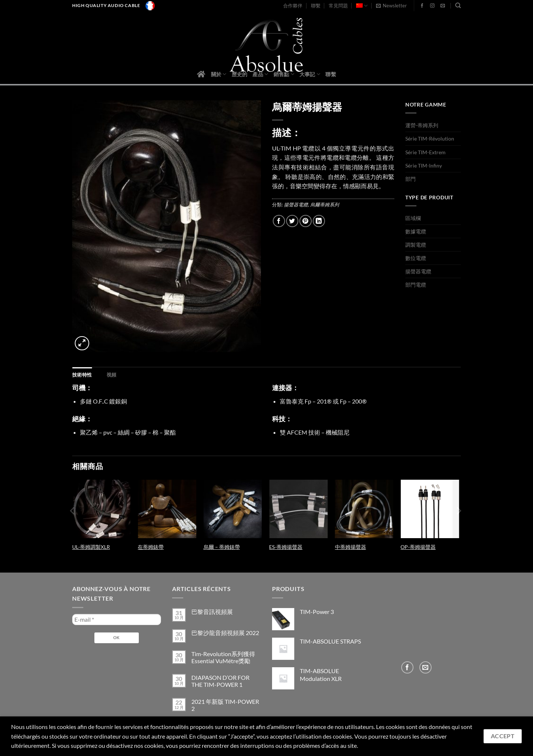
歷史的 (240, 74)
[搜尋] (458, 6)
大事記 (310, 74)
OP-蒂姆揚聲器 (418, 547)
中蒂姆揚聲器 (351, 547)
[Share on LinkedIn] (319, 221)
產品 (260, 74)
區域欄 (413, 218)
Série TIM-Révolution (430, 139)
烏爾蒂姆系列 (325, 205)
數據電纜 (416, 231)
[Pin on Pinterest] (306, 221)
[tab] (82, 375)
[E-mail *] (117, 620)
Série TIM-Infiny (424, 166)
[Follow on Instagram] (432, 6)
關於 (219, 74)
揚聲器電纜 (296, 205)
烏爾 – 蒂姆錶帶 (222, 547)
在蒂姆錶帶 (151, 547)
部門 (410, 179)
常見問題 (338, 6)
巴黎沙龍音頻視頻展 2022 (225, 633)
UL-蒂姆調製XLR (91, 547)
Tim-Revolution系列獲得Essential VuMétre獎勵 (223, 657)
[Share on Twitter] (292, 221)
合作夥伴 (293, 6)
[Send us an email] (443, 6)
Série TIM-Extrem (425, 152)
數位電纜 (416, 258)
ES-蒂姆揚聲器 (286, 547)
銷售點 (284, 74)
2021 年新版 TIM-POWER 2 (225, 705)
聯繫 (316, 6)
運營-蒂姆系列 (422, 125)
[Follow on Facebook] (422, 6)
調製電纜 (416, 245)
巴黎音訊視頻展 (212, 612)
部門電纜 (416, 285)
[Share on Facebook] (279, 221)
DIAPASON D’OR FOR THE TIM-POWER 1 (220, 681)
